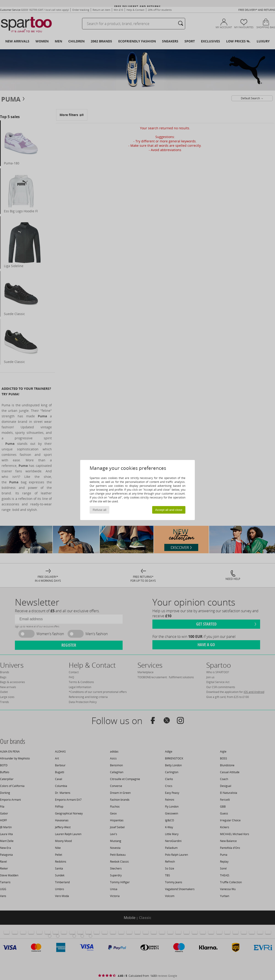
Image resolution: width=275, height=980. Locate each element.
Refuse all (100, 510)
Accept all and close (169, 510)
